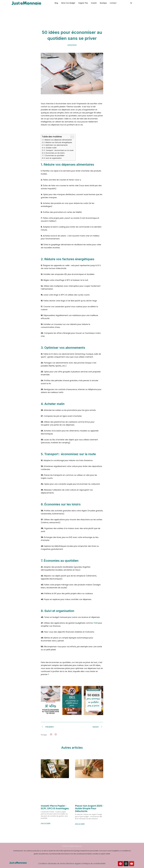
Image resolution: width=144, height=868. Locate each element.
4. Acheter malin (50, 148)
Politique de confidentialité (94, 864)
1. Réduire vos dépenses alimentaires (57, 140)
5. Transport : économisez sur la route (59, 150)
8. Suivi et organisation (53, 158)
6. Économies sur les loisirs (54, 153)
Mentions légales (74, 864)
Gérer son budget (68, 3)
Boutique (103, 3)
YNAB (95, 623)
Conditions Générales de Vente (52, 864)
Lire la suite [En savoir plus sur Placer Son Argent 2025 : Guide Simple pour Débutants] (80, 824)
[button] (131, 3)
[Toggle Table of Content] (71, 137)
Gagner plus (83, 3)
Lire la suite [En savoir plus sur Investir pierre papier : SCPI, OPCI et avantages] (46, 823)
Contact (113, 3)
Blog (56, 3)
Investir (94, 3)
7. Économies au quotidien (54, 156)
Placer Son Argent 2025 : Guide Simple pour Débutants (89, 809)
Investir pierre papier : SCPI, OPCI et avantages (55, 807)
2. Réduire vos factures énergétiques (58, 142)
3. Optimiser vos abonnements (56, 145)
